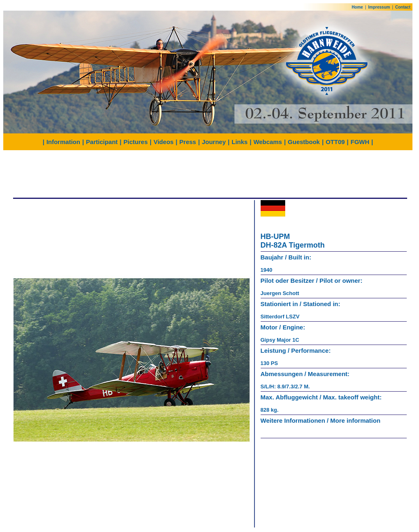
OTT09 (335, 142)
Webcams (268, 142)
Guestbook (304, 142)
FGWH (360, 142)
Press (188, 142)
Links (240, 142)
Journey (214, 142)
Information (63, 142)
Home (357, 7)
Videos (163, 142)
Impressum (379, 7)
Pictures (136, 142)
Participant (102, 142)
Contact (403, 7)
